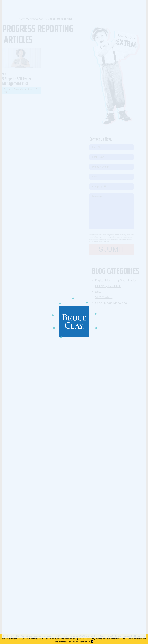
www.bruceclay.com (137, 639)
